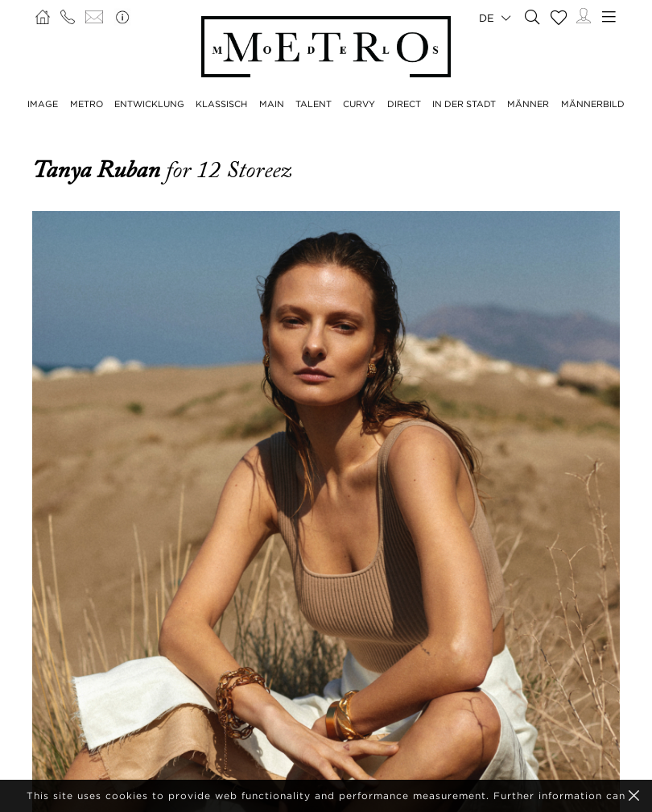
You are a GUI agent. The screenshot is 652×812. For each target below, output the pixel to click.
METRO (87, 104)
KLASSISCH (221, 104)
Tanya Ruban (99, 170)
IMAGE (43, 104)
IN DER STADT (464, 104)
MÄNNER (528, 104)
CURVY (359, 104)
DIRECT (404, 104)
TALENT (314, 104)
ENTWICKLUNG (149, 104)
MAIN (272, 104)
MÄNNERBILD (593, 104)
